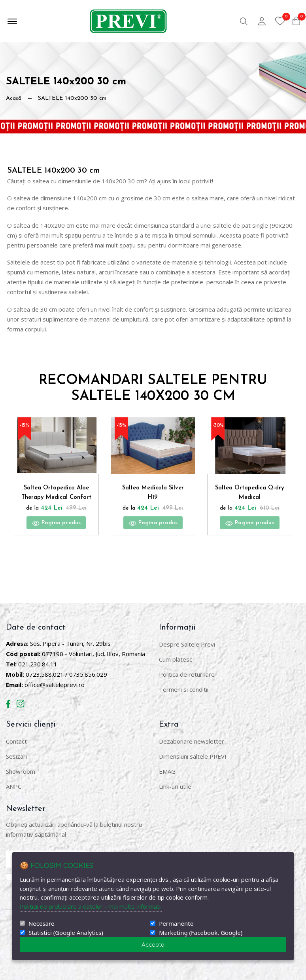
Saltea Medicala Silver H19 (153, 494)
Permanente (176, 924)
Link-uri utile (175, 786)
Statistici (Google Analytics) (66, 933)
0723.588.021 (45, 674)
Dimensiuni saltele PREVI (193, 755)
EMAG (167, 771)
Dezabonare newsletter (192, 740)
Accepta (153, 945)
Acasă (14, 98)
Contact (16, 740)
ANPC (14, 786)
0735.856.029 (88, 674)
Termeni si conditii (184, 689)
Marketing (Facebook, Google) (201, 933)
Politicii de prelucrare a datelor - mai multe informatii (91, 906)
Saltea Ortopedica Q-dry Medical (250, 494)
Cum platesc (176, 658)
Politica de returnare (187, 674)
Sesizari (16, 755)
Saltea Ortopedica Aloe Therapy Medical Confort (56, 495)
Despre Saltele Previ (187, 643)
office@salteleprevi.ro (55, 684)
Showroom (21, 771)
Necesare (41, 924)
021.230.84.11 (38, 663)
